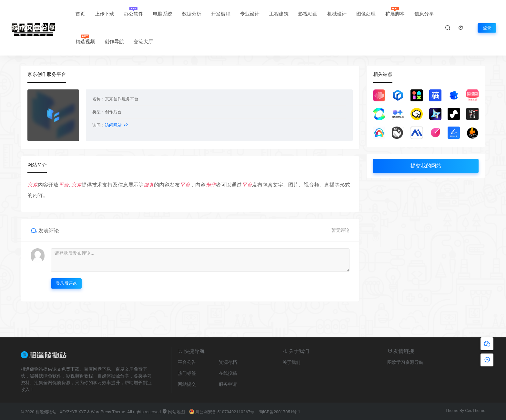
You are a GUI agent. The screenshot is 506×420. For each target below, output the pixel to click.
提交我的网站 (426, 166)
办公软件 (134, 14)
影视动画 (308, 14)
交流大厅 (143, 42)
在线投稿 (228, 373)
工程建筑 (279, 14)
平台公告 (187, 362)
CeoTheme (475, 410)
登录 (487, 28)
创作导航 (114, 42)
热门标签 (187, 373)
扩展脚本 (395, 14)
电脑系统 (163, 14)
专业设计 (250, 14)
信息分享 (424, 14)
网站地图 (173, 412)
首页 (80, 14)
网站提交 (187, 384)
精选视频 (85, 42)
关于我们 (291, 362)
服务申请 (228, 384)
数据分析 (192, 14)
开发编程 (221, 14)
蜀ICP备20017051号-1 (280, 412)
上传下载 (105, 14)
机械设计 (337, 14)
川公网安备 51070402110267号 (222, 412)
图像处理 (366, 14)
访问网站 (117, 125)
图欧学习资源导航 (405, 362)
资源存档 (228, 362)
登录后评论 (66, 283)
